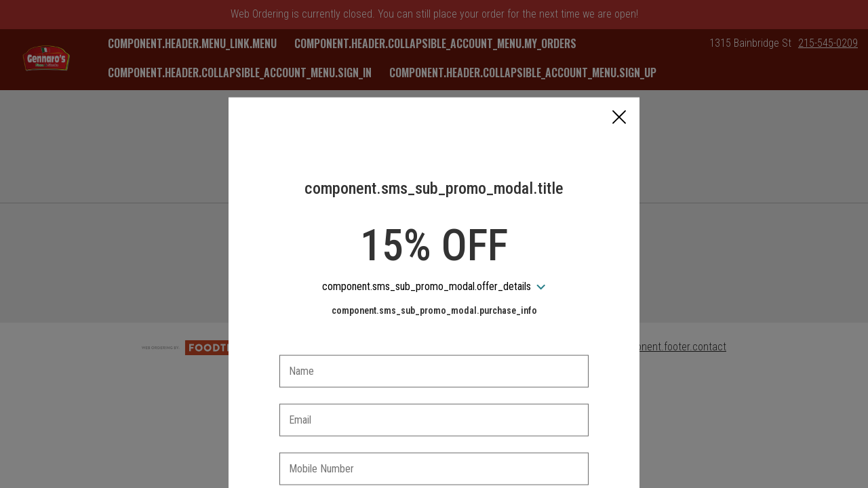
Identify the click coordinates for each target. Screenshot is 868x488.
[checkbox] (434, 446)
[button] (619, 55)
